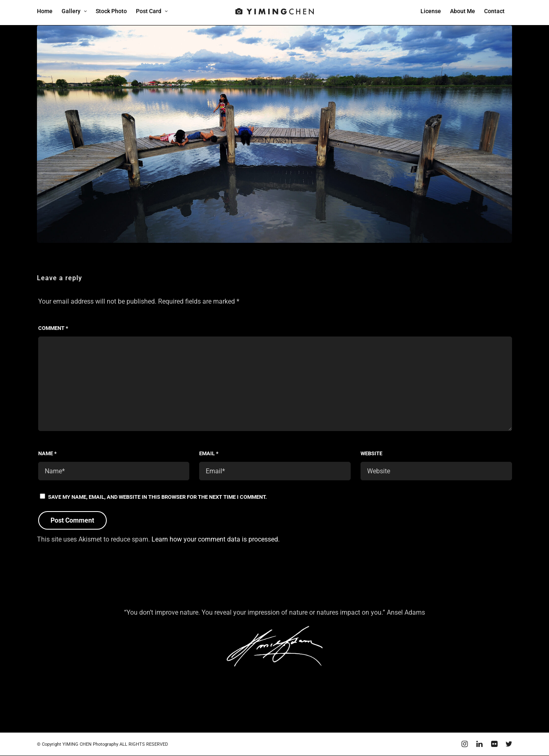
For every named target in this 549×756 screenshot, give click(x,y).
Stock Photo (111, 11)
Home (45, 11)
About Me (463, 11)
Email (209, 453)
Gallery (71, 11)
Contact (494, 11)
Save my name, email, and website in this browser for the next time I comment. (157, 497)
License (431, 11)
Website (371, 453)
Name (47, 453)
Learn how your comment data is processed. (216, 539)
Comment (53, 328)
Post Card (149, 11)
